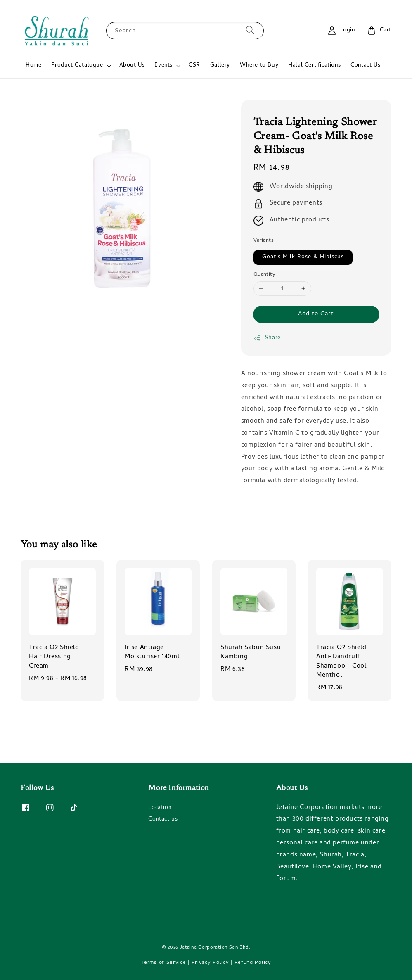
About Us (132, 65)
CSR (194, 65)
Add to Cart (316, 314)
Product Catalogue (77, 66)
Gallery (220, 65)
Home (33, 65)
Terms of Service (163, 963)
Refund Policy (253, 963)
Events (163, 66)
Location (160, 809)
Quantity (264, 275)
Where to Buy (259, 65)
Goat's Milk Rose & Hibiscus (303, 257)
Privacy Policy (210, 963)
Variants (264, 241)
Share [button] (267, 338)
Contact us (163, 819)
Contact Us (365, 65)
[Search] (250, 30)
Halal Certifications (314, 65)
